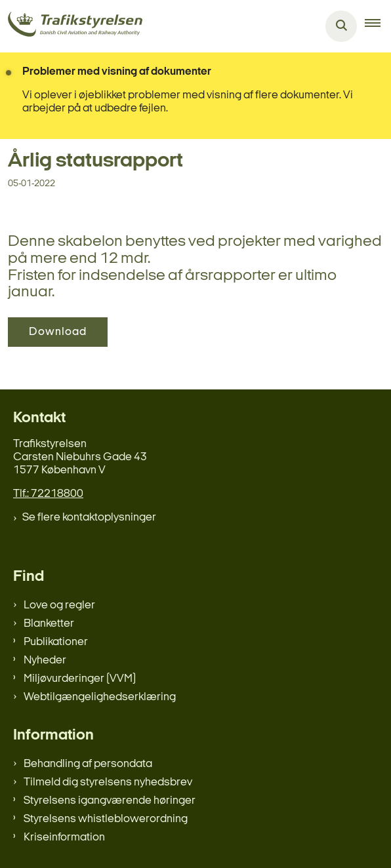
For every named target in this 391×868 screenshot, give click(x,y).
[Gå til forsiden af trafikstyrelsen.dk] (71, 27)
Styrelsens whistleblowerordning (106, 819)
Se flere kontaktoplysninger (89, 518)
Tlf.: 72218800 (48, 494)
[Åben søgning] (341, 26)
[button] (378, 26)
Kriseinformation (64, 838)
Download (58, 332)
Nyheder (45, 661)
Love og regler (59, 605)
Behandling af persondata (88, 764)
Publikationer (56, 642)
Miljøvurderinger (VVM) (80, 679)
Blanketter (49, 624)
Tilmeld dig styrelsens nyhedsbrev (108, 782)
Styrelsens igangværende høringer (110, 801)
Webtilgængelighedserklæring (100, 697)
